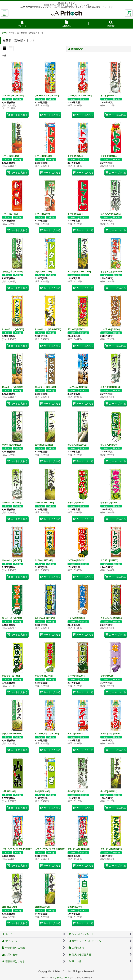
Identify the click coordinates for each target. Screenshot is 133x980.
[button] (5, 13)
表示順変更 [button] (76, 49)
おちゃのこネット (61, 978)
